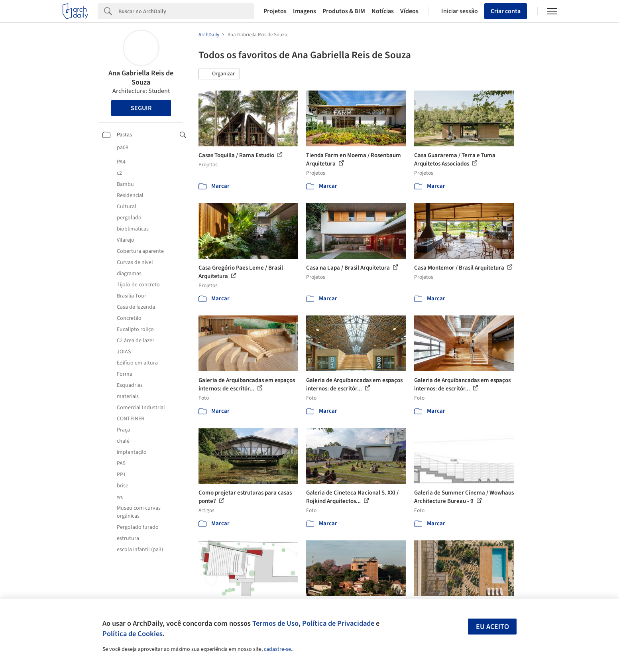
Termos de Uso (275, 623)
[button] (219, 74)
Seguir (141, 108)
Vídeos (409, 11)
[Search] (186, 11)
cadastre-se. (278, 649)
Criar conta (506, 11)
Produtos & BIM (344, 11)
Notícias (383, 11)
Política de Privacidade (338, 623)
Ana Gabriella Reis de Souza (141, 78)
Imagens (305, 11)
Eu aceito (492, 627)
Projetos (275, 11)
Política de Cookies (133, 634)
